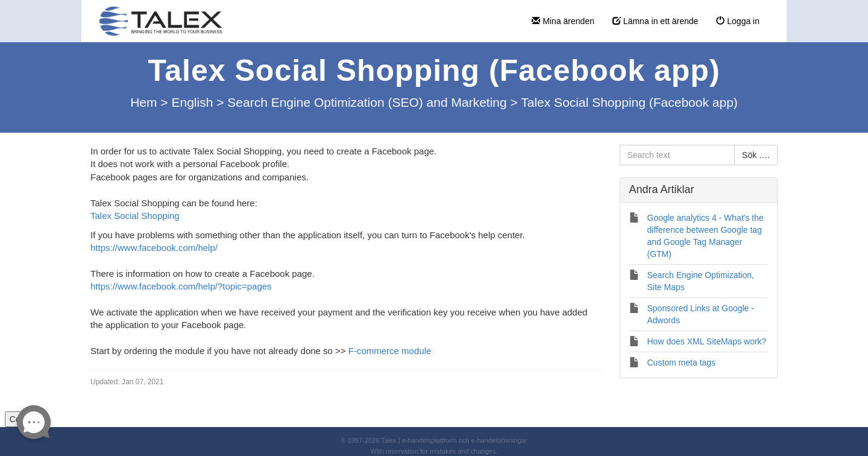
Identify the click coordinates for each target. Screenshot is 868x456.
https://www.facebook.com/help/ (154, 248)
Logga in (738, 21)
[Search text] (678, 155)
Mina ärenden (563, 21)
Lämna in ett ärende (655, 21)
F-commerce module (390, 351)
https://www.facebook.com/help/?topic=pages (181, 286)
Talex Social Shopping (135, 216)
